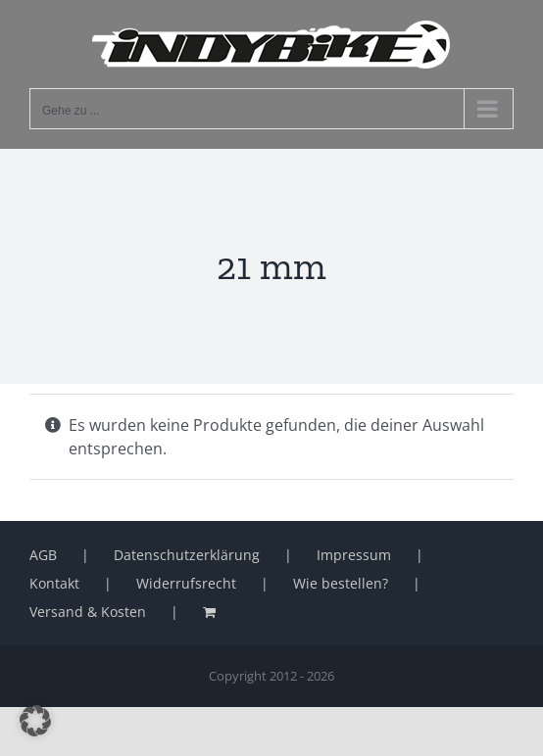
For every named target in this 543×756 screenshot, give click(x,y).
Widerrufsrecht (186, 583)
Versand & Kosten (88, 612)
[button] (35, 721)
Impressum (354, 555)
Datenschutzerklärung (187, 555)
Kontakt (54, 583)
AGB (43, 555)
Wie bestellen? (341, 583)
